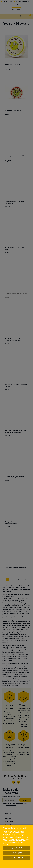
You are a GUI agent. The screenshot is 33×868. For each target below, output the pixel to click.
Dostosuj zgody (17, 853)
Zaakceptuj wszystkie (17, 857)
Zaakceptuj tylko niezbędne (17, 848)
